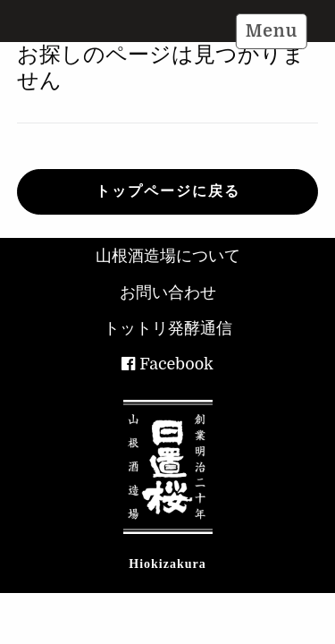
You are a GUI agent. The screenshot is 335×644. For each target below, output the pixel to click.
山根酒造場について (168, 256)
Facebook (176, 364)
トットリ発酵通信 (168, 328)
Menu (272, 31)
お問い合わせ (168, 292)
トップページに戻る (168, 191)
